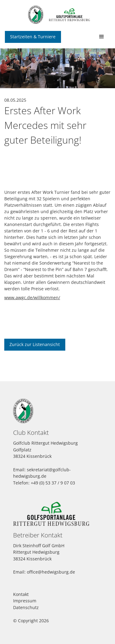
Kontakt (21, 594)
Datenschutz (26, 607)
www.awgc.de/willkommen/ (32, 298)
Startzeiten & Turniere (33, 37)
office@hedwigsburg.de (51, 572)
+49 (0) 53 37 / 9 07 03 (53, 483)
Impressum (25, 601)
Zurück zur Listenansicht (35, 344)
